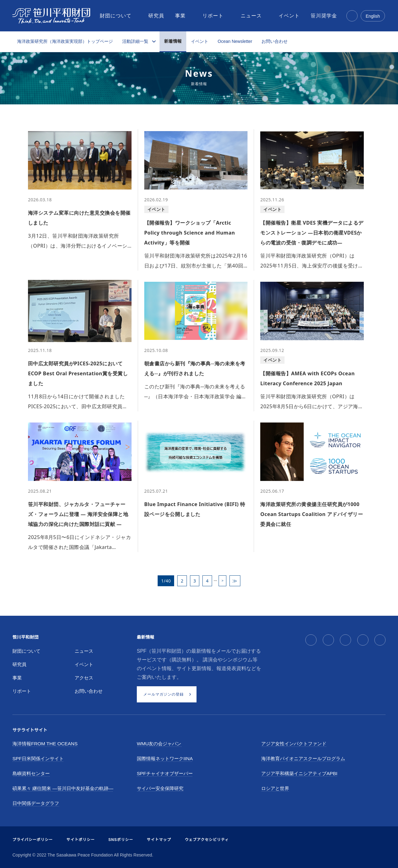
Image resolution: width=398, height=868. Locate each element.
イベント (200, 41)
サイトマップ (159, 840)
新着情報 (173, 41)
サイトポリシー (81, 840)
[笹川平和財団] (51, 16)
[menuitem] (116, 16)
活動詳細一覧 (135, 41)
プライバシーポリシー (33, 840)
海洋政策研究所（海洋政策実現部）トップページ (65, 41)
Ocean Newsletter (235, 41)
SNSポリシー (121, 840)
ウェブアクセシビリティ (207, 840)
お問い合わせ (275, 41)
